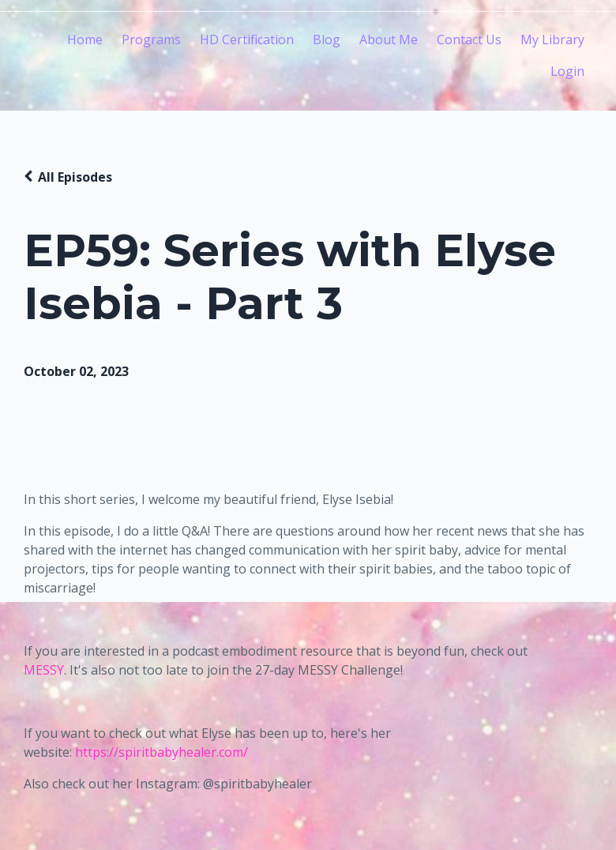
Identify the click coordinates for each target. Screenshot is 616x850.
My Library (552, 39)
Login (567, 71)
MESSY (44, 670)
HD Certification (247, 39)
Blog (327, 39)
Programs (151, 39)
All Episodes (75, 177)
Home (85, 39)
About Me (389, 39)
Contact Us (469, 39)
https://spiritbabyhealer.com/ (162, 752)
